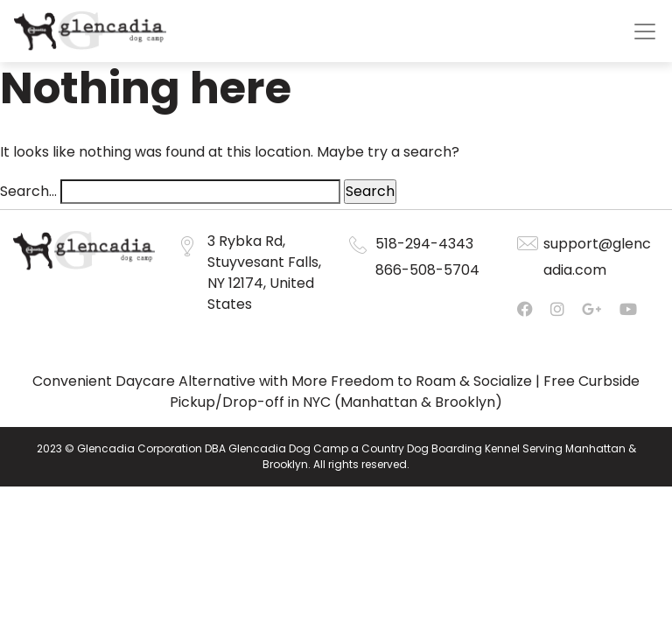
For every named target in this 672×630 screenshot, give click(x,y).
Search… (28, 191)
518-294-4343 (424, 244)
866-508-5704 (427, 270)
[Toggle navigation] (645, 31)
